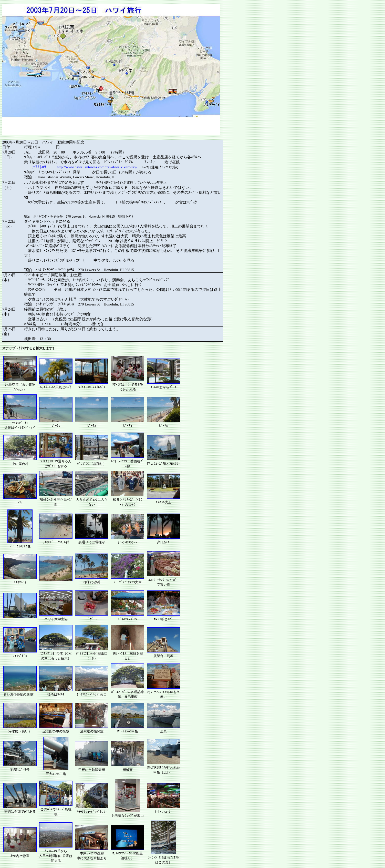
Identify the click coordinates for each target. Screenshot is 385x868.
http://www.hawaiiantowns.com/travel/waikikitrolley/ (97, 167)
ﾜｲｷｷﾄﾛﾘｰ (40, 167)
